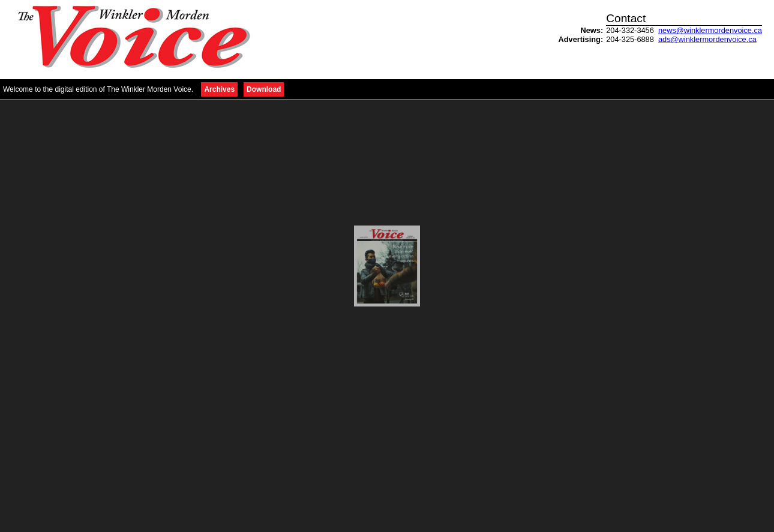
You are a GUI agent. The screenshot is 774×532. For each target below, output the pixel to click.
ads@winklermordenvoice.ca (707, 39)
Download (264, 89)
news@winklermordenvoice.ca (710, 30)
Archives (219, 89)
